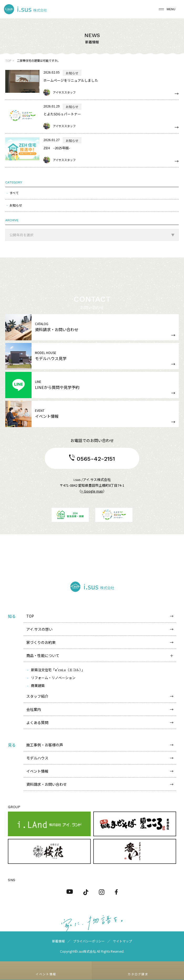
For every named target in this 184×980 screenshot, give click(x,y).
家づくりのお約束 (41, 642)
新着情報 (58, 941)
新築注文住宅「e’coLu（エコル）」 (58, 670)
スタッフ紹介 (37, 696)
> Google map (92, 491)
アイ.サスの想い (39, 629)
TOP (8, 60)
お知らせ (16, 205)
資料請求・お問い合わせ (47, 784)
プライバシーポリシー (89, 941)
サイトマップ (122, 941)
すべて (14, 193)
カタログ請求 (138, 974)
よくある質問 (37, 722)
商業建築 (38, 686)
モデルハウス (37, 758)
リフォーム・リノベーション (53, 678)
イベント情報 (37, 771)
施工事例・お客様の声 (45, 745)
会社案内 (34, 709)
